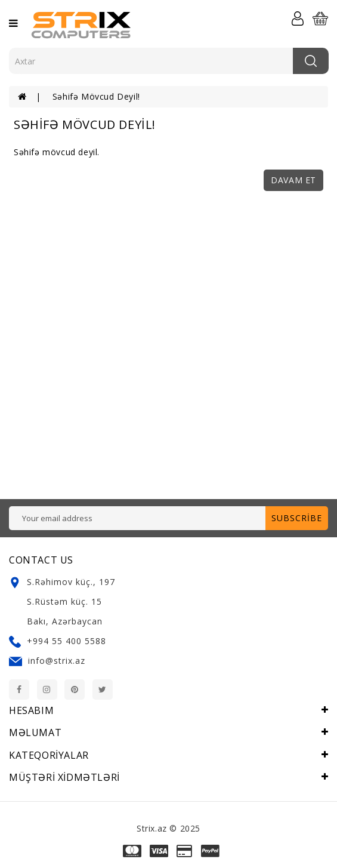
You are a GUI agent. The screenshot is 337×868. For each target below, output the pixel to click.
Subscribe (297, 518)
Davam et (293, 180)
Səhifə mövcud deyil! (96, 96)
